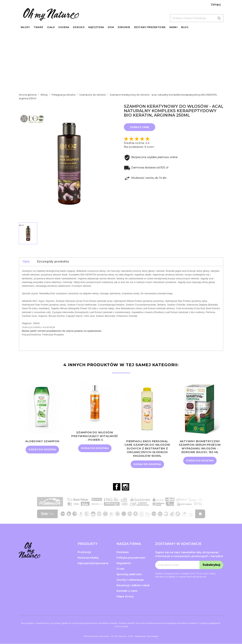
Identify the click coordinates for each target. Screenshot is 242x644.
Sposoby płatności (129, 574)
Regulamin (124, 563)
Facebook (117, 487)
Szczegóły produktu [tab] (53, 261)
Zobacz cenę (140, 127)
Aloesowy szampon (42, 441)
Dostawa (123, 552)
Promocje (84, 552)
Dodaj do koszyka (42, 450)
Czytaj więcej (121, 626)
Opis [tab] (26, 261)
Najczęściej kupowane (93, 563)
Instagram (126, 487)
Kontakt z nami (127, 591)
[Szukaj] (197, 18)
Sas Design (153, 636)
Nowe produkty (88, 558)
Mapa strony (125, 596)
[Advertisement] (121, 61)
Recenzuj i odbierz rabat (133, 586)
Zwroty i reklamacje (130, 580)
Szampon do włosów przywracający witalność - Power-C (95, 436)
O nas (120, 569)
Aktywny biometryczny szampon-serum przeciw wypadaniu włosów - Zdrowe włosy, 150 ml (200, 447)
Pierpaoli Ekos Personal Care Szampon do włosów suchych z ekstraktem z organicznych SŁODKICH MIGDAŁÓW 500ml (147, 448)
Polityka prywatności (131, 558)
